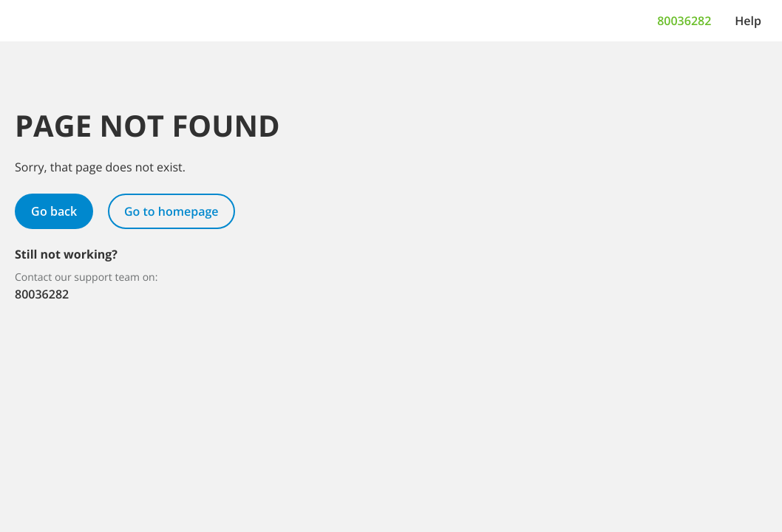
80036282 (684, 21)
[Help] (748, 21)
